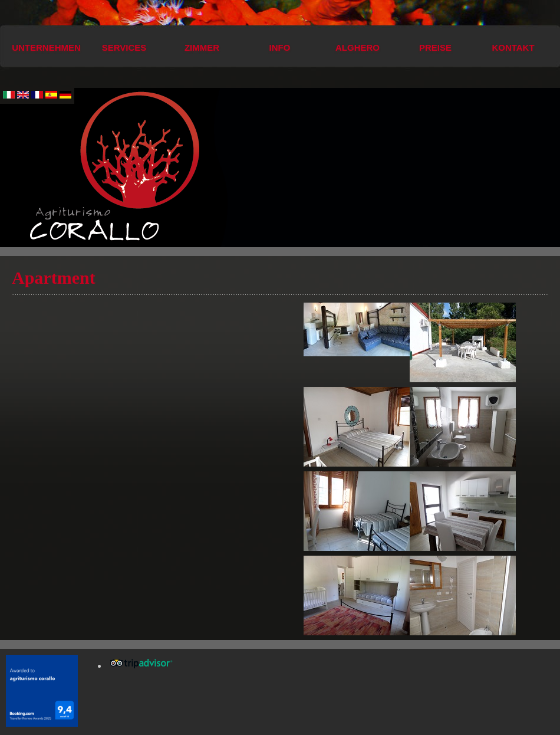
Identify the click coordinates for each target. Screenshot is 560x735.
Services (124, 47)
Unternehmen (46, 47)
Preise (435, 47)
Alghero (358, 47)
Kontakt (513, 47)
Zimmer (202, 47)
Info (280, 47)
